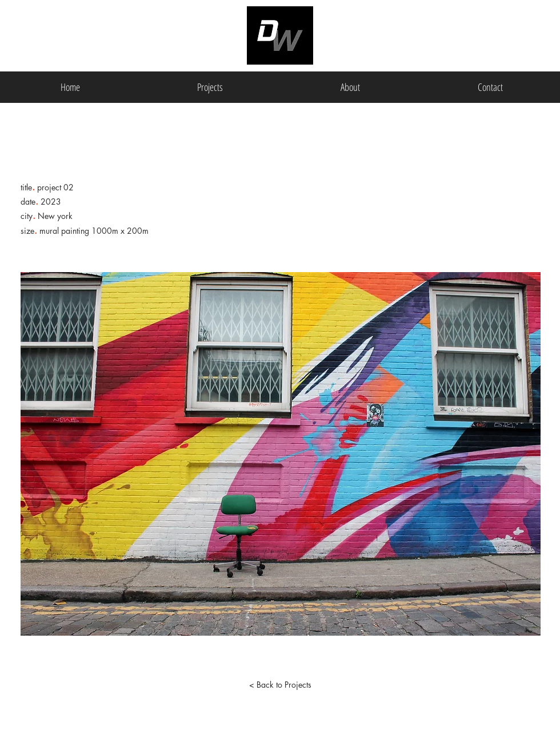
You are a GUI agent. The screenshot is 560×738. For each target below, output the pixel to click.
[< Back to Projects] (280, 685)
